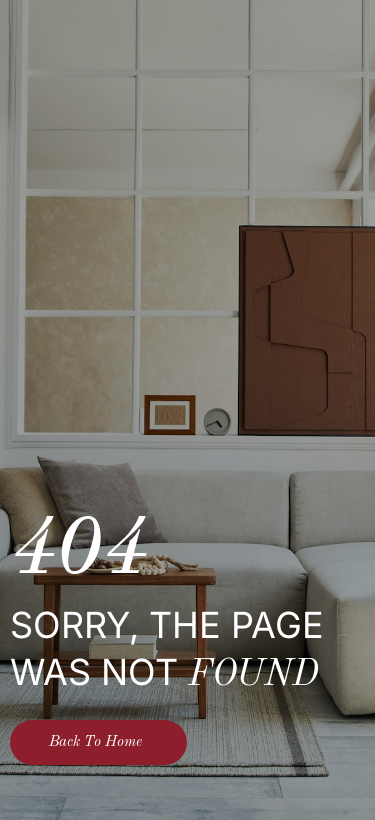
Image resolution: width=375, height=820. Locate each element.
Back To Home (95, 742)
